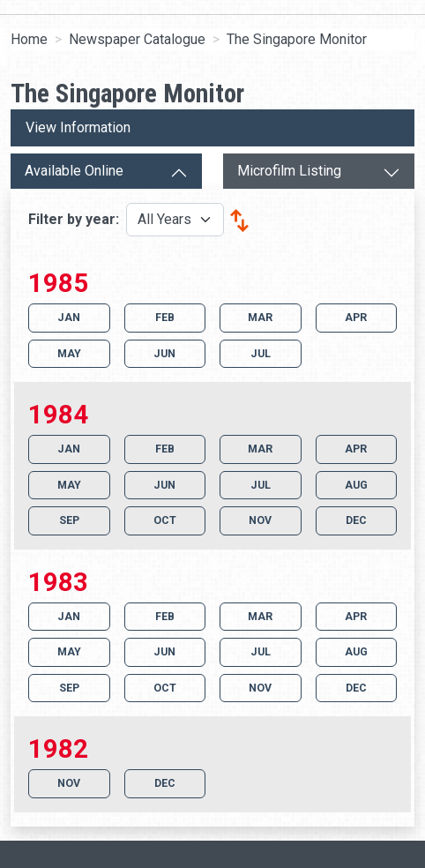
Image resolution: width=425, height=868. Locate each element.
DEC (356, 520)
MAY (69, 353)
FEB (165, 317)
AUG (356, 485)
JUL (261, 353)
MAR (260, 317)
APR (356, 317)
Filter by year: (75, 219)
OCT (165, 520)
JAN (69, 317)
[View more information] (212, 128)
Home (29, 39)
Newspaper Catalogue (137, 39)
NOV (260, 520)
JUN (164, 353)
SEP (69, 520)
